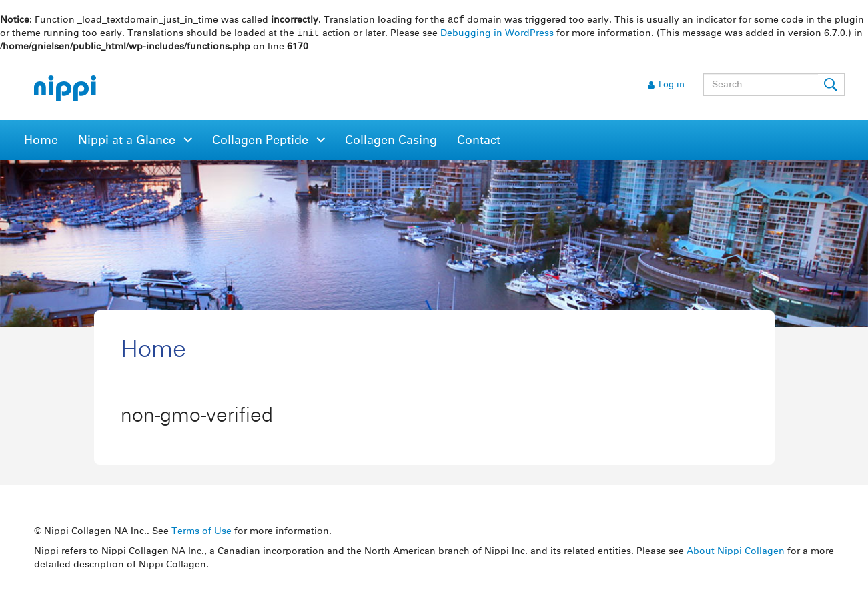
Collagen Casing (391, 142)
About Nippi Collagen (736, 553)
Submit (831, 86)
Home (41, 142)
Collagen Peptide (262, 142)
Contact (479, 142)
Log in (672, 86)
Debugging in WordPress (497, 35)
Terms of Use (201, 533)
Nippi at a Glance (128, 142)
